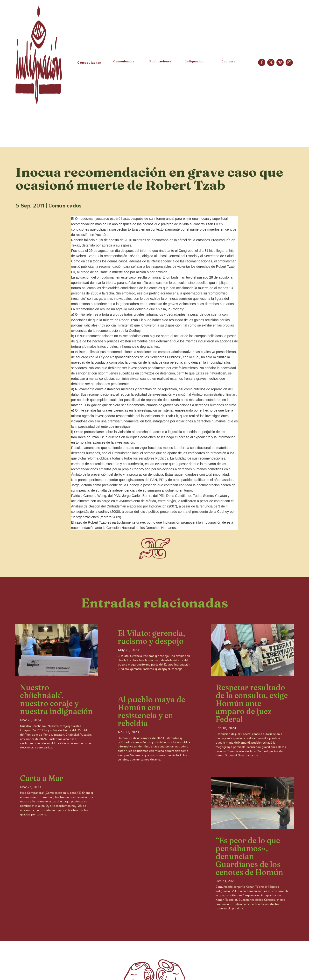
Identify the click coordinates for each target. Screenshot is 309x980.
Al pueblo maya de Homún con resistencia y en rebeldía (151, 711)
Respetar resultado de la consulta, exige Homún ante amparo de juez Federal (252, 703)
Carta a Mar (42, 778)
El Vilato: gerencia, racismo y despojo (151, 637)
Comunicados (65, 205)
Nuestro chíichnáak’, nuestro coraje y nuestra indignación (56, 699)
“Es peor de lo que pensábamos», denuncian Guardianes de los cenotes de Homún (249, 856)
